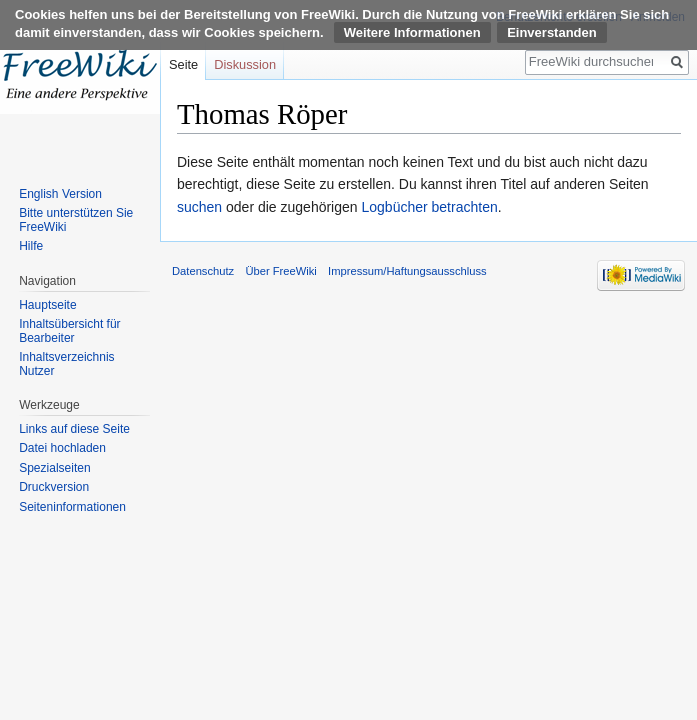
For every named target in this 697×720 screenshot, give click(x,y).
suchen (199, 207)
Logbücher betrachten (429, 207)
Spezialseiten (54, 468)
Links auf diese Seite (74, 429)
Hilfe (31, 246)
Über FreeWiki (280, 271)
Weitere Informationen (412, 32)
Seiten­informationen (72, 507)
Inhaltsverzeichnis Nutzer (66, 364)
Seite (183, 64)
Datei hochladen (62, 448)
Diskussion (245, 64)
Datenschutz (203, 271)
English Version (60, 194)
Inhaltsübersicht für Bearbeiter (69, 331)
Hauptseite (47, 305)
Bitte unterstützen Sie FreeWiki (76, 220)
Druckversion (54, 487)
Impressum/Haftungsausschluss (407, 271)
